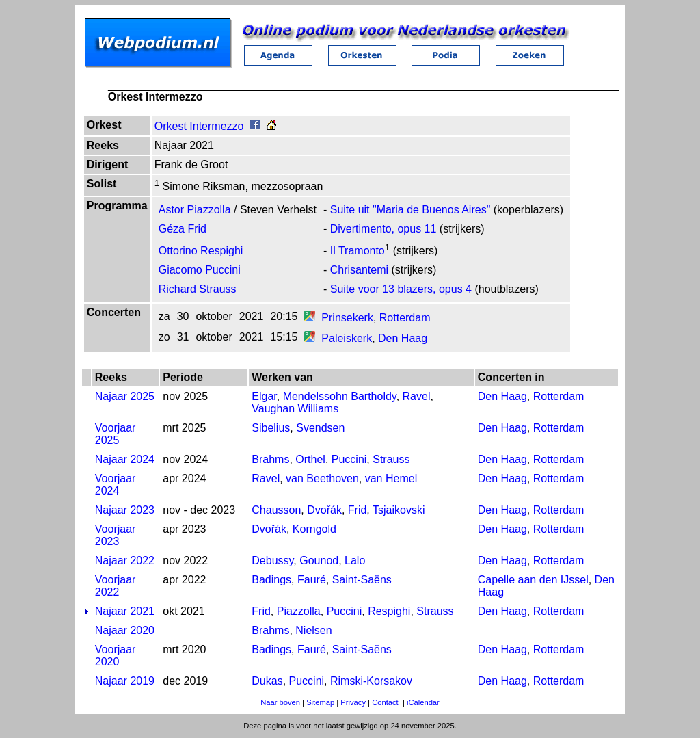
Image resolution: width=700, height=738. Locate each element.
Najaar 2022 (125, 561)
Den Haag (403, 338)
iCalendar (423, 702)
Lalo (355, 561)
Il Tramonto (358, 251)
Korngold (314, 529)
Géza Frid (183, 229)
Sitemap (320, 702)
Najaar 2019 (125, 681)
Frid (358, 510)
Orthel (310, 459)
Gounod (319, 561)
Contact (385, 702)
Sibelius (271, 428)
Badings (271, 580)
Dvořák (324, 510)
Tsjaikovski (399, 510)
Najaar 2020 (125, 630)
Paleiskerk (347, 338)
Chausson (276, 510)
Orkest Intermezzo (199, 126)
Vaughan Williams (295, 409)
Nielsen (313, 630)
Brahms (270, 459)
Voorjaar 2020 (116, 656)
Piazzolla (299, 611)
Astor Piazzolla (195, 210)
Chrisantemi (359, 270)
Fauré (312, 580)
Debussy (272, 561)
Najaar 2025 (125, 396)
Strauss (391, 459)
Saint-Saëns (362, 580)
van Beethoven (322, 478)
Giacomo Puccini (200, 270)
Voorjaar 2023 (116, 535)
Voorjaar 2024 (116, 485)
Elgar (264, 396)
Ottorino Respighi (201, 251)
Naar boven (280, 702)
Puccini (349, 459)
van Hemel (391, 478)
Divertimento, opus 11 (383, 229)
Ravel (417, 396)
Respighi (389, 611)
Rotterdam (405, 318)
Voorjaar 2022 (116, 586)
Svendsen (320, 428)
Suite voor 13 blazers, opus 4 (401, 289)
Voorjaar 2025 (116, 434)
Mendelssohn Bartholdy (340, 396)
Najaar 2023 (125, 510)
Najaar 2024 (125, 459)
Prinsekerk (347, 318)
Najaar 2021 (125, 611)
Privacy (353, 702)
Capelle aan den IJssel (533, 580)
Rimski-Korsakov (371, 681)
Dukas (267, 681)
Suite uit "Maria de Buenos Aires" (410, 210)
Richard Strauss (198, 289)
